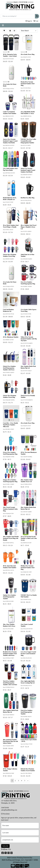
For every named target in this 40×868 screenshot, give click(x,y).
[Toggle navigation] (3, 25)
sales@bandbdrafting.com (9, 810)
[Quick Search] (18, 16)
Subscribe (5, 846)
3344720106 (5, 808)
